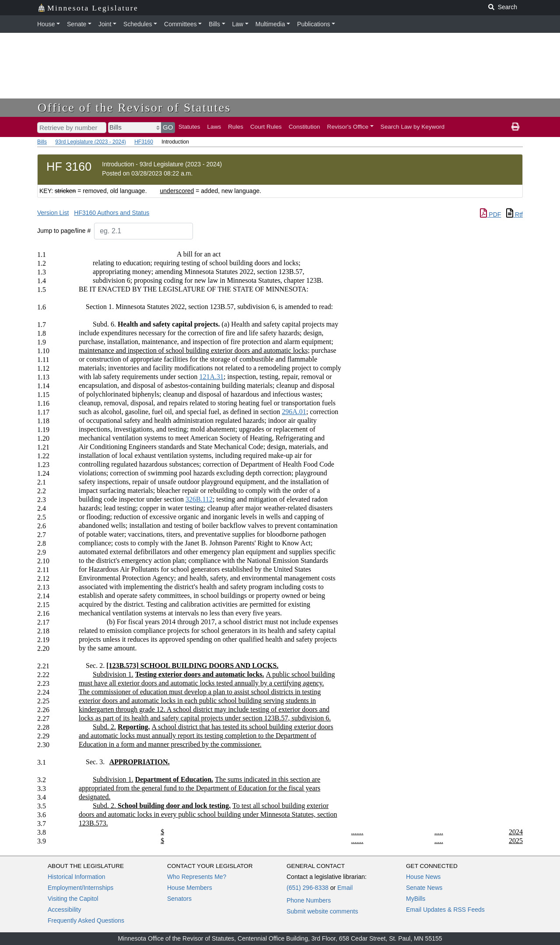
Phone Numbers (309, 900)
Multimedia (270, 24)
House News (423, 877)
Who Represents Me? (197, 877)
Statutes (189, 127)
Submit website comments (322, 911)
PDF (490, 214)
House (46, 24)
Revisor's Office (348, 127)
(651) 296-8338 (308, 888)
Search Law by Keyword (413, 127)
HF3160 (144, 142)
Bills (214, 24)
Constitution (304, 127)
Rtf (514, 214)
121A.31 (211, 377)
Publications (314, 24)
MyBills (416, 899)
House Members (190, 888)
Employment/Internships (80, 888)
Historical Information (77, 877)
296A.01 (294, 412)
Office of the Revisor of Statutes (134, 107)
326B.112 (199, 499)
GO (168, 127)
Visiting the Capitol (73, 899)
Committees (180, 24)
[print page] (515, 127)
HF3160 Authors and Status (112, 213)
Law (238, 24)
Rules (236, 127)
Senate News (424, 888)
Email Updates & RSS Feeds (445, 910)
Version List (53, 213)
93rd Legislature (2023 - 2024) (90, 142)
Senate (77, 24)
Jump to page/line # (64, 231)
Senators (179, 899)
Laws (214, 127)
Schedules (138, 24)
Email (345, 888)
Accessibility (64, 910)
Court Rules (266, 127)
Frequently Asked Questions (86, 920)
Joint (105, 24)
